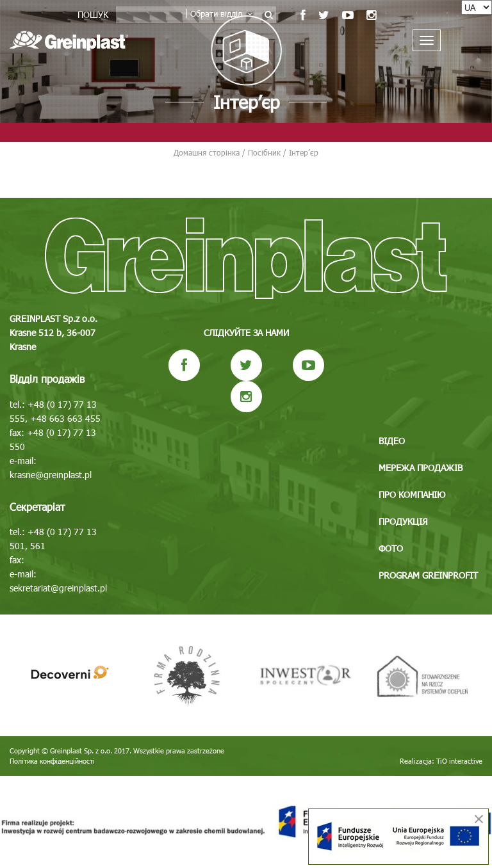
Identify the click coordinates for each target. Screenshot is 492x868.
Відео (392, 441)
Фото (391, 548)
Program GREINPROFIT (428, 575)
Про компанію (412, 494)
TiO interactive (459, 761)
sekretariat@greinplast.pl (58, 588)
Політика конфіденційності (52, 761)
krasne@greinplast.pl (51, 475)
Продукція (403, 521)
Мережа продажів (421, 468)
